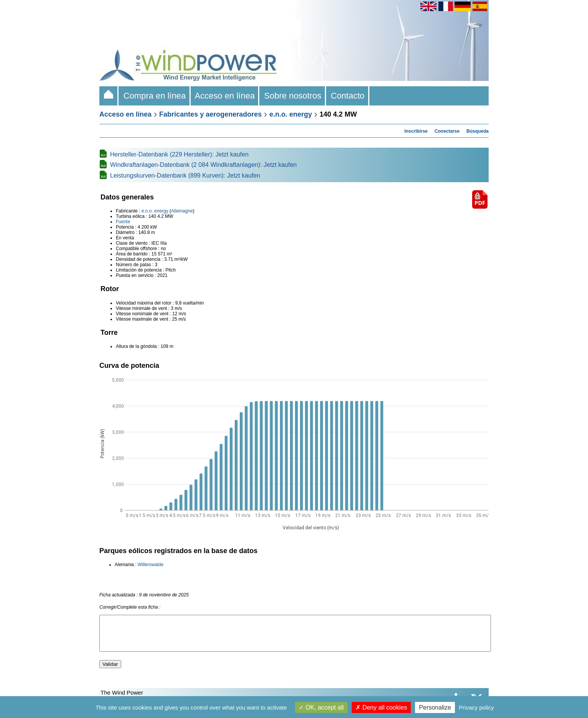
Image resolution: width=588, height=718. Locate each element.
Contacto (348, 96)
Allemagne (182, 211)
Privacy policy (476, 707)
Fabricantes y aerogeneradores (210, 114)
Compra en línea (154, 96)
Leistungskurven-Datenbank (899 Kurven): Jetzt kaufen (185, 175)
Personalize (435, 707)
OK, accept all (321, 707)
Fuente (123, 222)
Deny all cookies (381, 707)
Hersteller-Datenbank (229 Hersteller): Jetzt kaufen (179, 154)
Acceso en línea (225, 96)
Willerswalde (151, 565)
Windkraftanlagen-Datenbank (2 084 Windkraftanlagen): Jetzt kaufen (203, 165)
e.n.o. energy (291, 114)
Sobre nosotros (293, 96)
